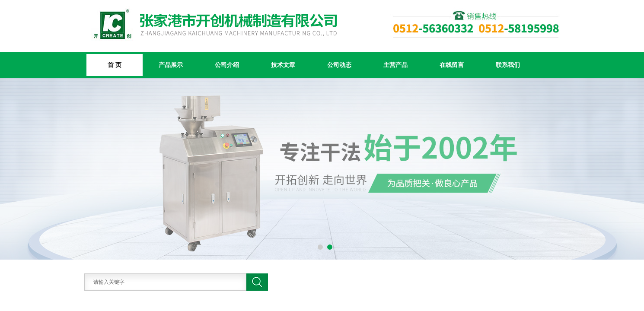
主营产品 (395, 65)
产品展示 (171, 65)
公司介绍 (227, 65)
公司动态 (339, 65)
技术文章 (283, 65)
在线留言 (452, 65)
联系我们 (508, 65)
